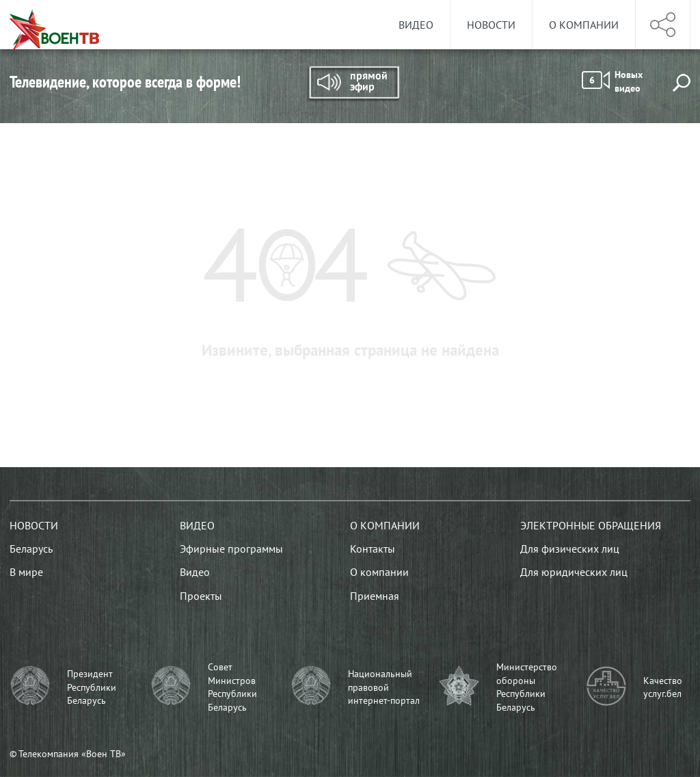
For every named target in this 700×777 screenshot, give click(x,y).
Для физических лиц (570, 549)
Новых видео (612, 81)
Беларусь (31, 549)
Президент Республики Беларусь (92, 687)
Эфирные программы (231, 549)
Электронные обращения (591, 525)
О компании (584, 25)
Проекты (201, 596)
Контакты (373, 549)
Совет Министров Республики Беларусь (232, 687)
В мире (26, 572)
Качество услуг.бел (663, 687)
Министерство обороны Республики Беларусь (527, 687)
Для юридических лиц (574, 572)
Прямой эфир (353, 83)
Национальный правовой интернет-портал (384, 687)
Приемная (375, 596)
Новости (491, 25)
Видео (416, 25)
